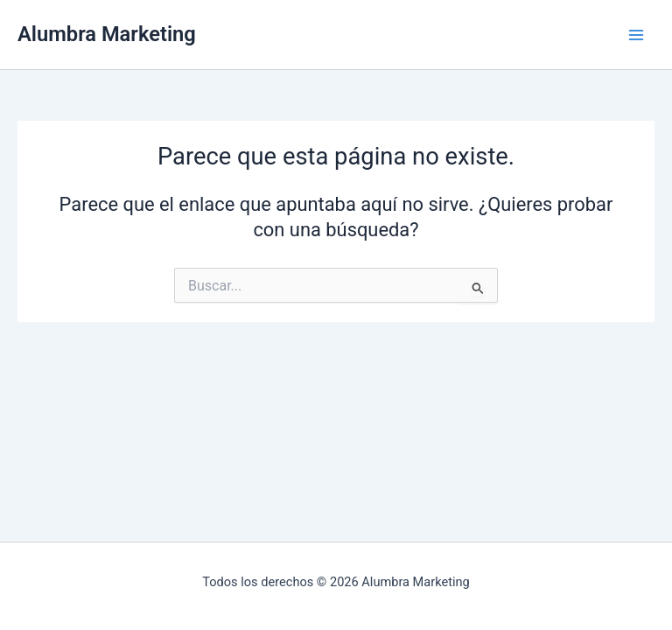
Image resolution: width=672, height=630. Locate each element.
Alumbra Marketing (107, 34)
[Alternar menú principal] (636, 35)
